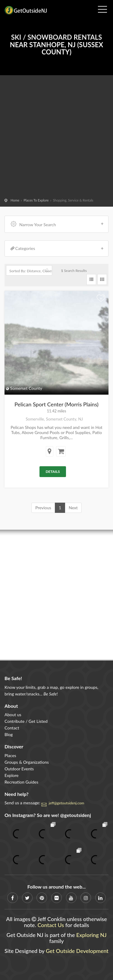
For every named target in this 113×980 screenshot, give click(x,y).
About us (13, 715)
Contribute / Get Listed (26, 721)
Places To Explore (36, 200)
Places (10, 755)
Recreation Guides (21, 782)
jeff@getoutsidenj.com (67, 803)
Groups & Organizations (27, 762)
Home (15, 200)
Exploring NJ (91, 935)
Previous (43, 508)
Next (73, 508)
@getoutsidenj (76, 815)
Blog (9, 734)
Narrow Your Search (57, 224)
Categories (57, 248)
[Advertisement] (56, 138)
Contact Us (51, 925)
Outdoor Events (19, 769)
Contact (12, 728)
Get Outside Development (77, 951)
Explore (11, 775)
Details (53, 472)
